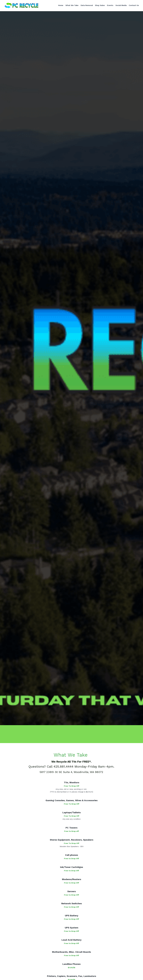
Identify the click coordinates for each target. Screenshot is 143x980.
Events (109, 6)
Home (60, 6)
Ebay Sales (99, 6)
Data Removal (86, 6)
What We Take (71, 6)
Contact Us (133, 6)
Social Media (120, 6)
